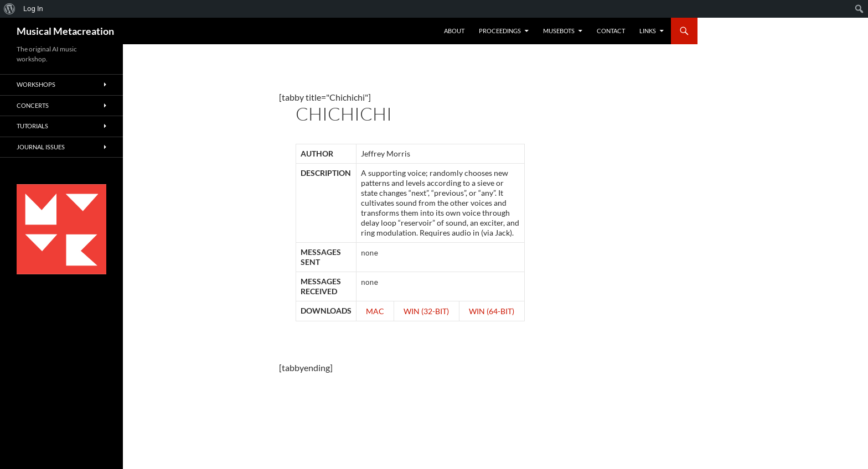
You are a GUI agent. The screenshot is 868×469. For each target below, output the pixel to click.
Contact (611, 31)
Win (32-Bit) (426, 311)
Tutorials (32, 126)
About (454, 31)
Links (648, 31)
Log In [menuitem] (33, 9)
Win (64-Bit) (492, 311)
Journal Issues (41, 147)
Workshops (36, 84)
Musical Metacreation (65, 31)
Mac (375, 311)
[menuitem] (10, 9)
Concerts (33, 105)
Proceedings (500, 31)
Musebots (559, 31)
